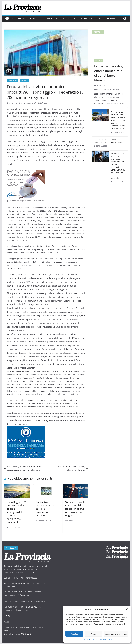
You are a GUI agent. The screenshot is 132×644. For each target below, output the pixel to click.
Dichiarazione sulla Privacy (102, 639)
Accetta (74, 634)
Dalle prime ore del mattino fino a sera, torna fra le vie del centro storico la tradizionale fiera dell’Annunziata (118, 120)
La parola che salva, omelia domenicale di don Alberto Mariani (109, 73)
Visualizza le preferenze (116, 634)
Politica (60, 19)
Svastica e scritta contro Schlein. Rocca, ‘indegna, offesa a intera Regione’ (75, 509)
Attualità (35, 19)
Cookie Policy (87, 639)
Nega (93, 634)
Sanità (72, 19)
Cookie (7, 622)
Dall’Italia (110, 19)
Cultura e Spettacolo (90, 19)
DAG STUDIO (26, 634)
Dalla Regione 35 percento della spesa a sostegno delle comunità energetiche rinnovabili (16, 512)
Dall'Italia (24, 81)
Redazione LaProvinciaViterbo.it (37, 103)
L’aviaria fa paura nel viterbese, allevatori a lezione (71, 468)
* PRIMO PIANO (19, 19)
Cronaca (48, 19)
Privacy (7, 615)
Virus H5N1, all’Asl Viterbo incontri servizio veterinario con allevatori (22, 468)
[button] (127, 609)
